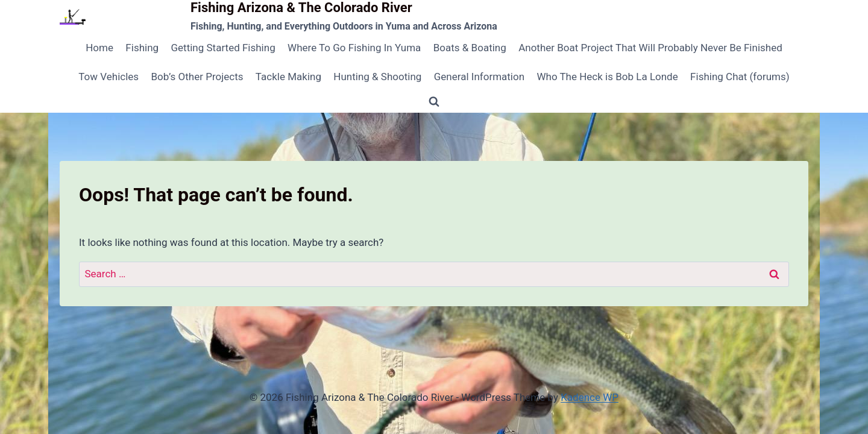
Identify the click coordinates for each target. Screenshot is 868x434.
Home (99, 48)
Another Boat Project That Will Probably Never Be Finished (650, 48)
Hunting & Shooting (377, 77)
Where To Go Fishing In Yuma (354, 48)
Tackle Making (288, 77)
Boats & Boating (470, 48)
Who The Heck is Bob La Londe (607, 77)
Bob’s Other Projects (197, 77)
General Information (479, 77)
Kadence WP (590, 397)
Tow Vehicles (108, 77)
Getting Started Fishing (223, 48)
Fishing (142, 48)
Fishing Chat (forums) (740, 77)
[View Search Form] (434, 102)
